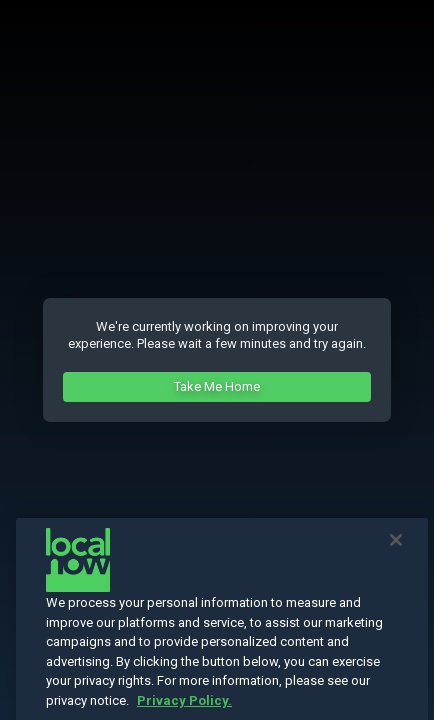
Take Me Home (217, 386)
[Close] (396, 553)
